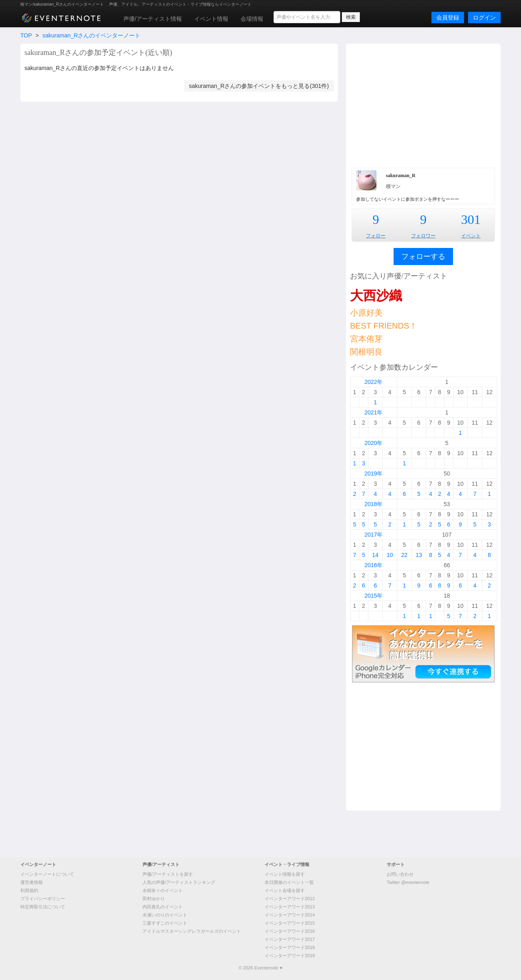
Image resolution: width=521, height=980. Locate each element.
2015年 (373, 596)
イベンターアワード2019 (290, 956)
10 (390, 555)
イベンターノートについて (47, 874)
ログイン (484, 18)
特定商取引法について (43, 907)
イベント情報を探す (285, 874)
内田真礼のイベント (163, 907)
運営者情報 (32, 882)
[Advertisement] (423, 105)
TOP (26, 35)
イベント (471, 236)
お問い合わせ (400, 874)
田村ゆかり (154, 899)
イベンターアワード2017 (290, 939)
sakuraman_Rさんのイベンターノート (91, 35)
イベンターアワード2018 (290, 947)
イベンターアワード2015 (290, 923)
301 (471, 219)
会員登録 (448, 18)
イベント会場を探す (285, 890)
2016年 (373, 565)
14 (375, 555)
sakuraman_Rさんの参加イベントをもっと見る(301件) (259, 86)
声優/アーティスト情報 (153, 19)
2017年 (373, 535)
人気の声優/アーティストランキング (179, 882)
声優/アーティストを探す (168, 874)
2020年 (373, 443)
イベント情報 (211, 19)
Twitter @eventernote (408, 882)
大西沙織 (376, 296)
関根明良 (366, 352)
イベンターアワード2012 (290, 899)
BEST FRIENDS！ (384, 326)
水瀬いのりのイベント (165, 915)
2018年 (373, 504)
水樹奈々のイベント (163, 890)
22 (405, 555)
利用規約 (29, 890)
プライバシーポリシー (43, 899)
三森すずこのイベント (165, 923)
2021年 (373, 412)
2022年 (373, 382)
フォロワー (423, 236)
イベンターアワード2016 (290, 931)
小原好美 (366, 313)
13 (419, 555)
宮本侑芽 (366, 339)
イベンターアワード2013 (290, 907)
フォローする (423, 257)
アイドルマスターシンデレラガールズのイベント (192, 931)
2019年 (373, 474)
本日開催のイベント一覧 (289, 882)
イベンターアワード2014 (290, 915)
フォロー (376, 236)
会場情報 (252, 19)
